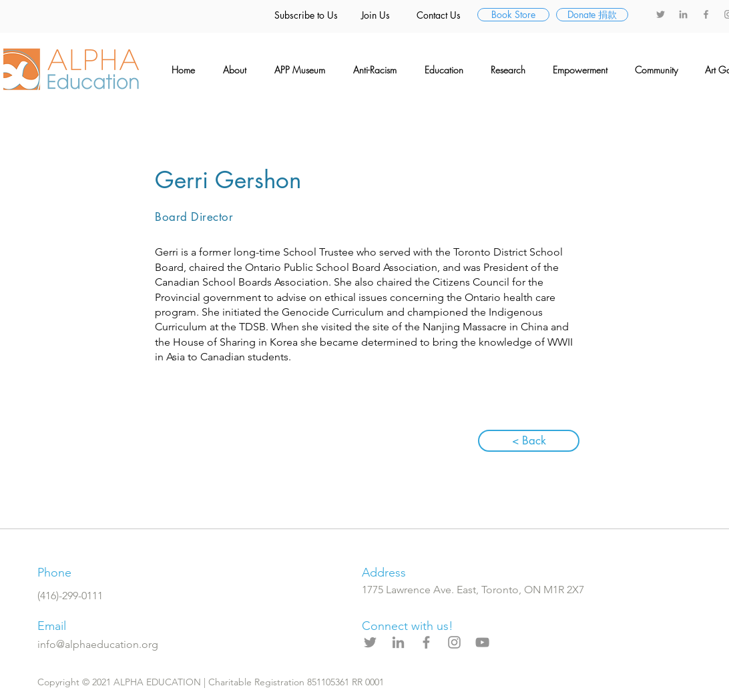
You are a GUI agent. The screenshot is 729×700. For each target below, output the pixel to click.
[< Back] (529, 441)
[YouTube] (482, 642)
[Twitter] (661, 14)
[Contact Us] (439, 15)
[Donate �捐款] (592, 15)
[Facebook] (706, 14)
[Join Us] (375, 15)
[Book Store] (513, 15)
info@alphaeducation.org (98, 644)
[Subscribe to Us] (306, 15)
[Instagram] (454, 642)
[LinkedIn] (683, 14)
